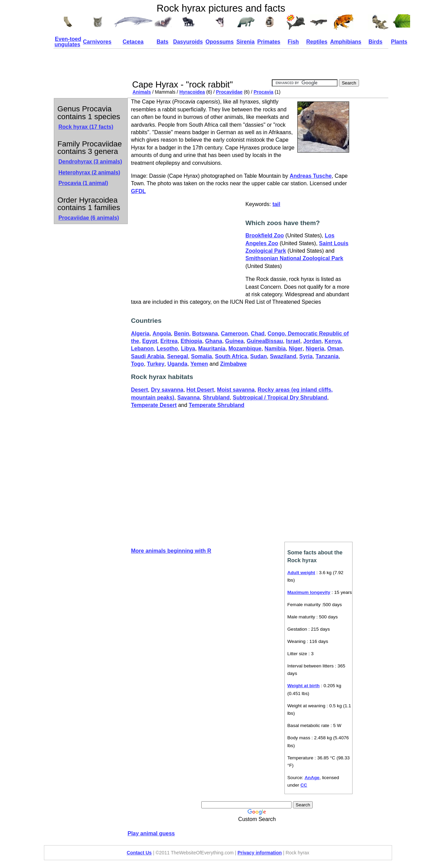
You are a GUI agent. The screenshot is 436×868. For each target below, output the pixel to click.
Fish (293, 42)
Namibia (275, 349)
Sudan (259, 356)
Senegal (178, 356)
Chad (258, 334)
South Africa (231, 356)
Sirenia (245, 42)
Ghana (214, 341)
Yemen (199, 364)
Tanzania (327, 356)
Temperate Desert (154, 405)
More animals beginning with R (171, 551)
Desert (140, 390)
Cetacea (133, 42)
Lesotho (167, 349)
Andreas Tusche (310, 176)
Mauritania (212, 349)
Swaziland (283, 356)
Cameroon (235, 334)
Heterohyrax (89, 172)
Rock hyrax (86, 127)
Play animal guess (151, 833)
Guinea (234, 341)
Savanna (189, 398)
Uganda (177, 364)
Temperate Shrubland (216, 405)
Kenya (333, 341)
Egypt (150, 341)
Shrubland (216, 398)
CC (304, 785)
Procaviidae (229, 92)
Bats (163, 42)
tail (276, 204)
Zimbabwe (233, 364)
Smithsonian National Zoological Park (294, 258)
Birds (376, 42)
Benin (182, 334)
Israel (293, 341)
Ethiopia (191, 341)
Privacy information (260, 853)
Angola (162, 334)
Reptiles (317, 42)
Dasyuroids (188, 42)
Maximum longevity (309, 592)
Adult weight (301, 573)
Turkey (155, 364)
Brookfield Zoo (265, 235)
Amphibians (346, 42)
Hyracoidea (192, 92)
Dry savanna (167, 390)
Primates (269, 42)
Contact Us (139, 853)
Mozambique (245, 349)
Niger (296, 349)
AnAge (312, 778)
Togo (138, 364)
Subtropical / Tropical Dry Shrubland (280, 398)
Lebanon (143, 349)
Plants (399, 42)
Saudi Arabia (148, 356)
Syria (306, 356)
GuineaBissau (265, 341)
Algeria (140, 334)
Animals (142, 92)
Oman (335, 349)
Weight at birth (304, 686)
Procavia (264, 92)
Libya (188, 349)
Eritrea (169, 341)
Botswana (205, 334)
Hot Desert (200, 390)
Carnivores (97, 42)
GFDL (139, 191)
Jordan (312, 341)
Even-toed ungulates (68, 42)
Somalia (201, 356)
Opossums (220, 42)
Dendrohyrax (90, 162)
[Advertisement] (255, 64)
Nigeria (315, 349)
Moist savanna (236, 390)
